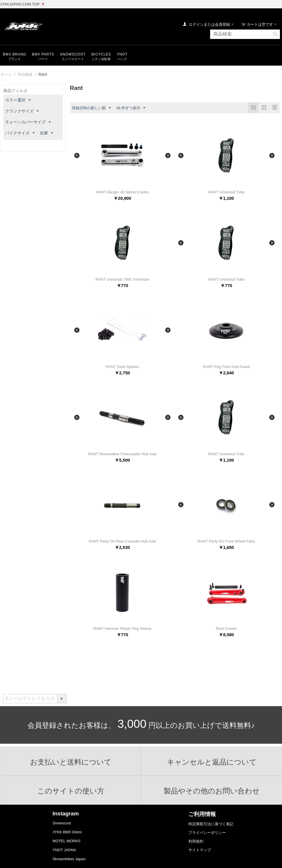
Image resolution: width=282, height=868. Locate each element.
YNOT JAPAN (64, 850)
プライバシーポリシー (207, 833)
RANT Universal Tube (226, 192)
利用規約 (196, 841)
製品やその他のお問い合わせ (212, 791)
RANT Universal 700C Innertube (122, 279)
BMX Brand (14, 54)
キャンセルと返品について (212, 762)
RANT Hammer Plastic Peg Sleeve (122, 629)
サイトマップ (200, 850)
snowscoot (73, 54)
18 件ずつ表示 (131, 108)
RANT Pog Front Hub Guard (226, 367)
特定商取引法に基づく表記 (211, 824)
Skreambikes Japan (69, 859)
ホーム (6, 74)
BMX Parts (43, 54)
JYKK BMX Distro (67, 832)
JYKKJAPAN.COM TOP (20, 4)
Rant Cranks (226, 629)
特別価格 (25, 74)
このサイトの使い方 (71, 791)
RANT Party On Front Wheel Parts (226, 541)
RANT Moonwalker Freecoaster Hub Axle (122, 454)
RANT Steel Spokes (122, 367)
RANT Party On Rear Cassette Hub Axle (122, 541)
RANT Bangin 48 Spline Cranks (123, 192)
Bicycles (101, 54)
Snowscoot (62, 823)
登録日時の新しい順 (91, 108)
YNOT (122, 54)
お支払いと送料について (71, 762)
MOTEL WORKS (67, 841)
